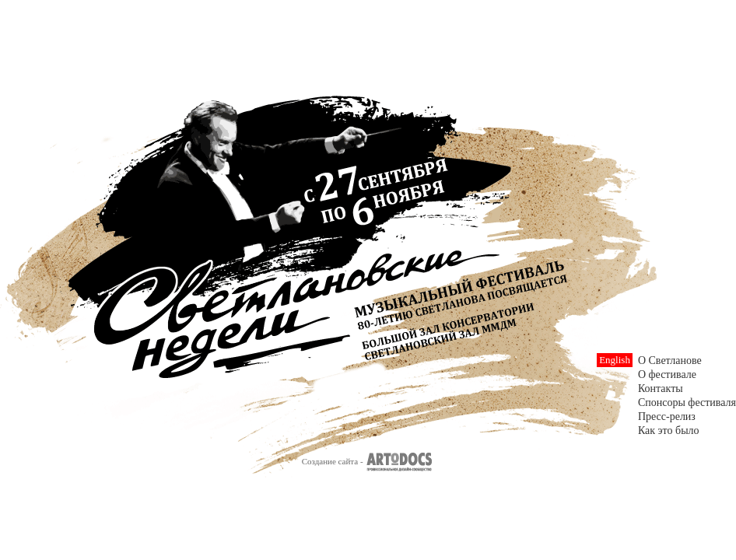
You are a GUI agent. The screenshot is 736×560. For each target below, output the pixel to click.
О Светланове (670, 360)
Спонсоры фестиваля (687, 402)
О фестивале (667, 374)
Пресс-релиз (667, 416)
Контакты (661, 388)
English (615, 360)
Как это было (669, 430)
